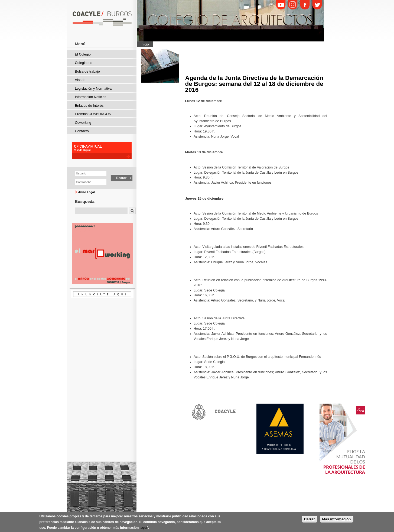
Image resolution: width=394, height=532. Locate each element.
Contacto (82, 131)
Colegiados (84, 63)
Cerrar (310, 520)
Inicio (145, 44)
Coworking (83, 123)
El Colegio (83, 54)
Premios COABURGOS (93, 114)
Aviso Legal (87, 192)
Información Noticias (91, 97)
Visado (80, 80)
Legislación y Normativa (93, 88)
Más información (337, 520)
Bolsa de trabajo (87, 71)
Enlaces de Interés (89, 106)
